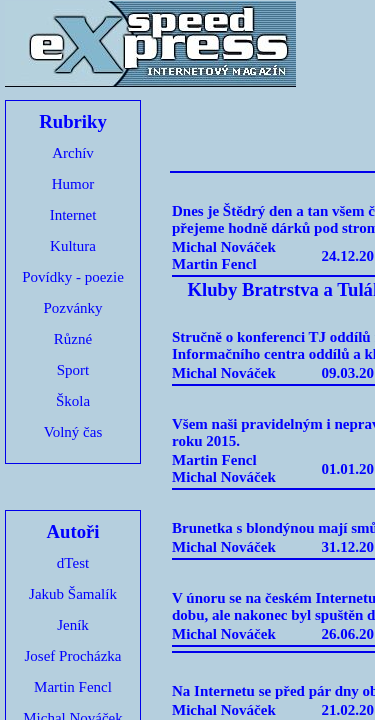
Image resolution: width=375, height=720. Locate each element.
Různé (73, 339)
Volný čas (73, 432)
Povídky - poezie (73, 277)
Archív (73, 153)
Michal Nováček (224, 247)
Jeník (73, 625)
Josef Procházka (72, 656)
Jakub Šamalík (73, 594)
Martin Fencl (73, 687)
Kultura (73, 246)
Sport (73, 370)
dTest (73, 563)
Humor (73, 184)
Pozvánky (72, 308)
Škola (73, 401)
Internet (73, 215)
